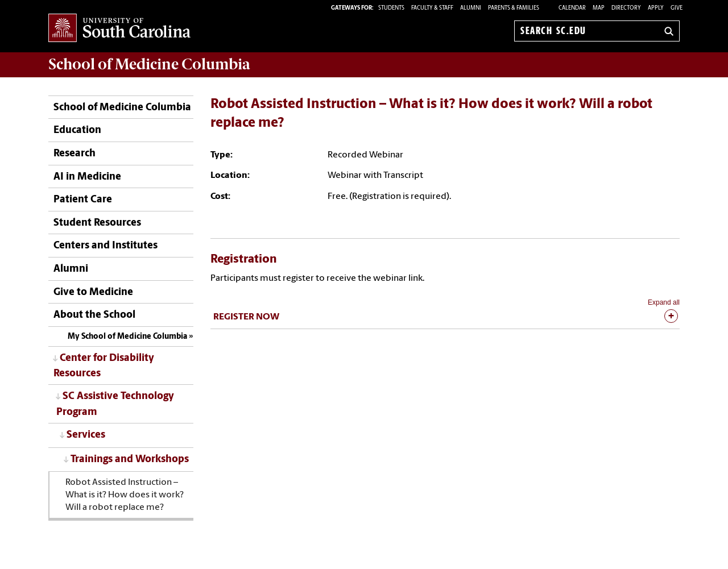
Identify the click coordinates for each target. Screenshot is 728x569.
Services (86, 435)
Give (677, 8)
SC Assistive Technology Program (115, 404)
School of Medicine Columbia (149, 64)
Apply (656, 8)
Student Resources (97, 223)
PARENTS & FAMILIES (514, 8)
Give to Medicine (93, 292)
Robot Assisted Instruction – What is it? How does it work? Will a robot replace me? (125, 495)
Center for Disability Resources (104, 366)
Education (77, 130)
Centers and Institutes (106, 246)
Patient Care (83, 200)
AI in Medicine (87, 177)
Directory (626, 8)
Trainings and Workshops (130, 460)
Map (599, 8)
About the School (94, 315)
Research (75, 154)
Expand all (664, 302)
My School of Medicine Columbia (127, 337)
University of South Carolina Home (119, 29)
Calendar (572, 8)
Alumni (71, 269)
